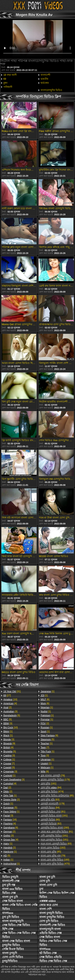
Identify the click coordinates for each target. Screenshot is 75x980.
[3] (10, 711)
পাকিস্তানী (8, 87)
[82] (51, 824)
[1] (8, 731)
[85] (57, 796)
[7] (9, 764)
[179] (55, 780)
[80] (50, 820)
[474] (52, 792)
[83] (50, 800)
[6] (11, 828)
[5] (12, 715)
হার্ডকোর (45, 83)
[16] (10, 820)
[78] (53, 776)
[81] (53, 812)
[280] (55, 828)
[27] (7, 695)
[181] (48, 784)
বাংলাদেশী (45, 75)
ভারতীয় (44, 79)
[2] (7, 707)
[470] (55, 864)
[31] (12, 691)
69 (5, 79)
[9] (9, 744)
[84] (51, 788)
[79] (53, 856)
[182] (53, 848)
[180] (55, 860)
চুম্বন (5, 83)
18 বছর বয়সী (10, 75)
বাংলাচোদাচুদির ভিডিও (51, 90)
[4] (10, 703)
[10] (10, 699)
